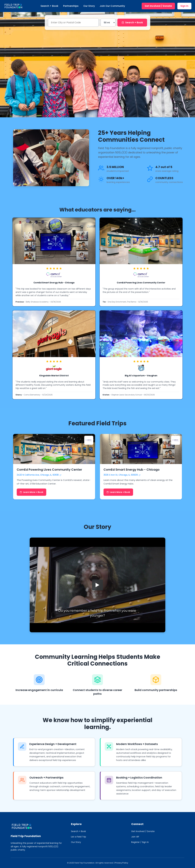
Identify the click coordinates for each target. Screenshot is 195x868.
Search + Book (49, 6)
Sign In (184, 6)
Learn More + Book (31, 492)
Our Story (89, 6)
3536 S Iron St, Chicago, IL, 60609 (122, 475)
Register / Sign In (140, 842)
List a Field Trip (79, 837)
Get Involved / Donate (158, 6)
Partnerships (71, 6)
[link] (54, 262)
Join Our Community (112, 6)
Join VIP (135, 837)
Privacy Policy (121, 863)
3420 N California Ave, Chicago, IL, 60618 (39, 475)
